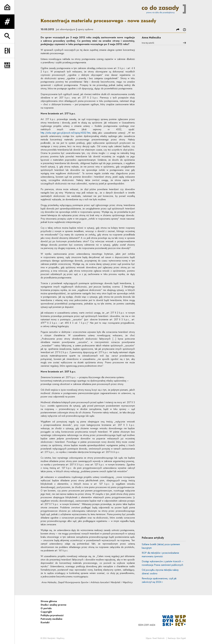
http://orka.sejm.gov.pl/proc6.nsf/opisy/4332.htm (66, 133)
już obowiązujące (66, 29)
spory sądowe (85, 29)
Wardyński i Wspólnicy (56, 638)
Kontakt (45, 622)
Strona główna (49, 601)
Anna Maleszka (151, 38)
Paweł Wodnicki (158, 638)
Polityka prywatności (52, 615)
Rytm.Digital (181, 638)
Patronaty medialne (52, 619)
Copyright (46, 612)
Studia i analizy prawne (54, 605)
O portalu (46, 608)
